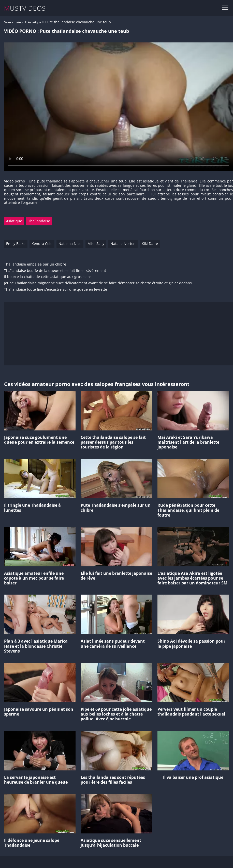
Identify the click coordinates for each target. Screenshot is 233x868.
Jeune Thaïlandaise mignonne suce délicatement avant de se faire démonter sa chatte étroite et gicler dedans (98, 283)
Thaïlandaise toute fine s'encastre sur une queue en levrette (56, 290)
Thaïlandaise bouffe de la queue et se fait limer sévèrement (55, 271)
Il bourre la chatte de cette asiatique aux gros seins (48, 277)
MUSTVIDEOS (25, 8)
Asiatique (35, 22)
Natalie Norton (123, 244)
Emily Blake (16, 244)
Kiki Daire (150, 244)
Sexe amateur (14, 22)
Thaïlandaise (39, 221)
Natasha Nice (70, 244)
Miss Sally (96, 244)
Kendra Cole (42, 244)
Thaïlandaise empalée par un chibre (35, 264)
